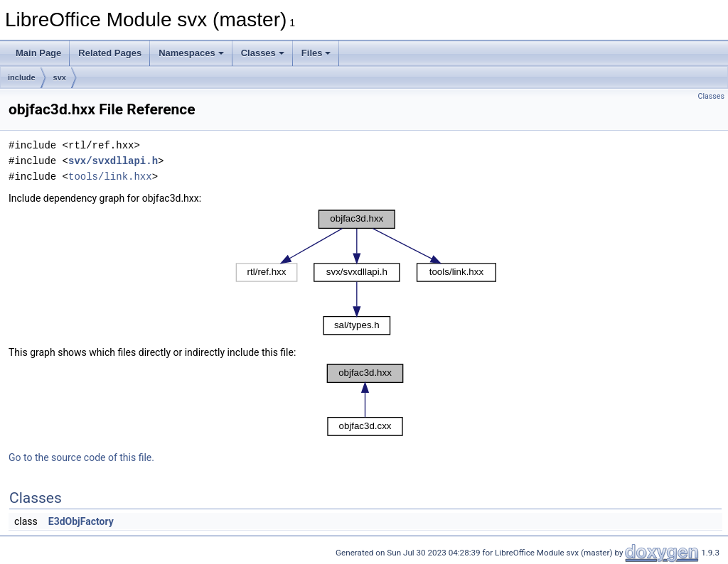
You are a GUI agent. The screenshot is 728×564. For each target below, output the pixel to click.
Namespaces (191, 53)
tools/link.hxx (110, 177)
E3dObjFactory (81, 521)
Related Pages (110, 53)
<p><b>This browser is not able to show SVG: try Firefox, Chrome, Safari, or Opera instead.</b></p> (366, 272)
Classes (263, 53)
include (22, 77)
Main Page (38, 53)
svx (60, 77)
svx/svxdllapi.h (113, 161)
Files (316, 53)
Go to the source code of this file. (81, 457)
